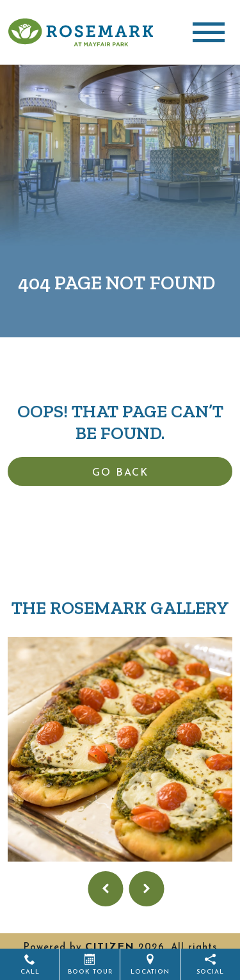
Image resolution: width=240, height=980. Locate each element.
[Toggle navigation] (209, 32)
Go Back (120, 473)
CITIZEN (110, 947)
